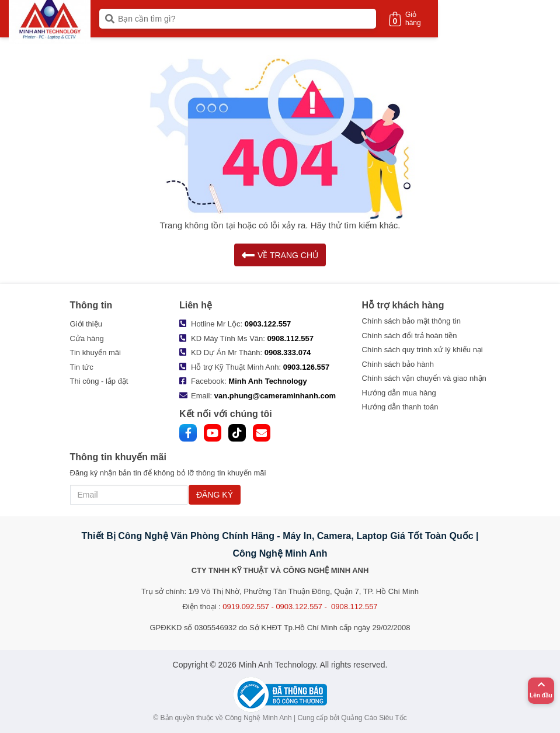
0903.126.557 (307, 367)
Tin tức (82, 367)
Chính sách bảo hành (398, 364)
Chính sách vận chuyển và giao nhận (424, 378)
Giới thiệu (86, 324)
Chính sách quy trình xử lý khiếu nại (422, 350)
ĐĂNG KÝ (215, 495)
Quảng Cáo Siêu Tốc (374, 718)
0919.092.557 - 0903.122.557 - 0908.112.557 (300, 607)
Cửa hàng (87, 338)
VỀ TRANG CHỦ (280, 255)
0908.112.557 (291, 338)
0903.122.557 (268, 324)
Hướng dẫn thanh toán (400, 407)
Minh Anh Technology (267, 381)
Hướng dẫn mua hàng (399, 393)
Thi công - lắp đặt (99, 381)
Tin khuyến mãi (95, 352)
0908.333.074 (288, 352)
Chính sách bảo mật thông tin (411, 321)
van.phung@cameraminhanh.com (275, 396)
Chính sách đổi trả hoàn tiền (410, 336)
